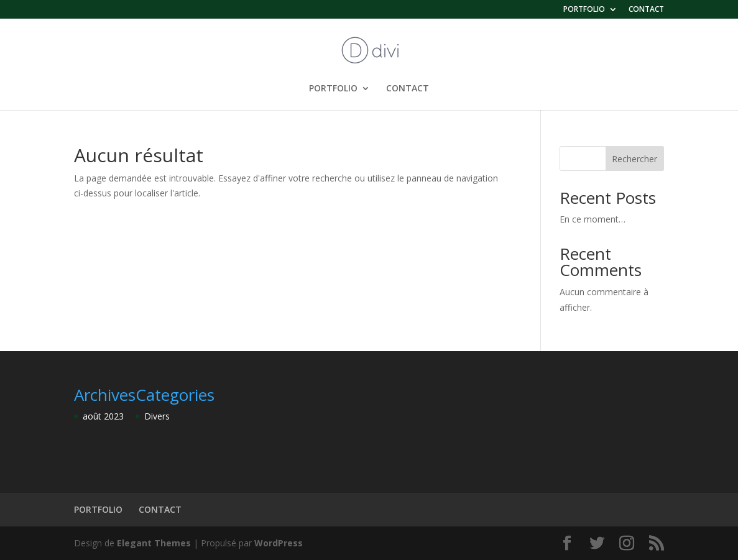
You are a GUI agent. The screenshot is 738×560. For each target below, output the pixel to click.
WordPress (279, 543)
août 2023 (103, 416)
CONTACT (646, 10)
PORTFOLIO (584, 10)
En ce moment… (593, 219)
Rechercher (634, 159)
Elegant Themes (154, 543)
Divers (157, 416)
